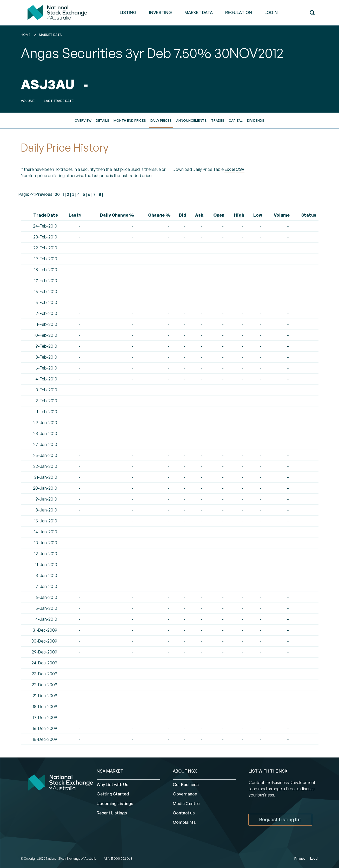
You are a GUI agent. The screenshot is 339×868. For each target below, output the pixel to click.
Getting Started (113, 794)
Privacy (300, 859)
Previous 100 (47, 194)
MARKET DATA (199, 12)
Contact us (184, 813)
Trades (218, 120)
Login (271, 12)
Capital (236, 120)
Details (103, 120)
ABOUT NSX (185, 771)
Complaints (184, 822)
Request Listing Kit (280, 819)
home (26, 35)
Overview (83, 120)
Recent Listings (112, 813)
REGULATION (239, 12)
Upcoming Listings (115, 804)
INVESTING (161, 12)
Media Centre (186, 804)
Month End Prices (130, 120)
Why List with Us (112, 785)
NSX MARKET (110, 771)
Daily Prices (161, 120)
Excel (230, 169)
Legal (314, 859)
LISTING (128, 12)
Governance (185, 794)
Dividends (256, 120)
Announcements (191, 120)
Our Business (186, 785)
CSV (240, 169)
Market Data (50, 35)
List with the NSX (268, 771)
